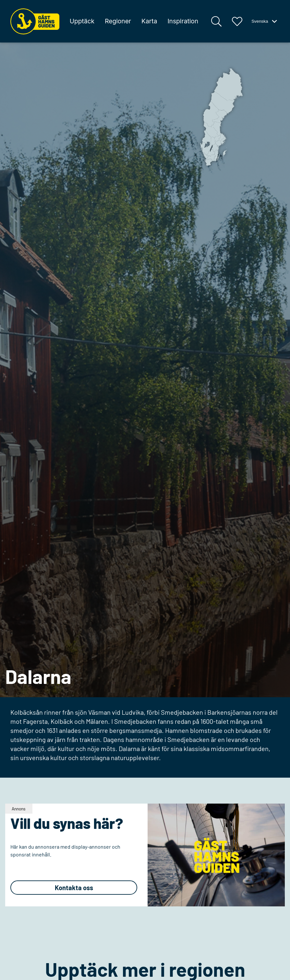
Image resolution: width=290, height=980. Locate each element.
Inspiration (183, 21)
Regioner (118, 21)
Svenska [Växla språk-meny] (265, 21)
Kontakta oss (74, 888)
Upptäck (82, 21)
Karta (149, 21)
